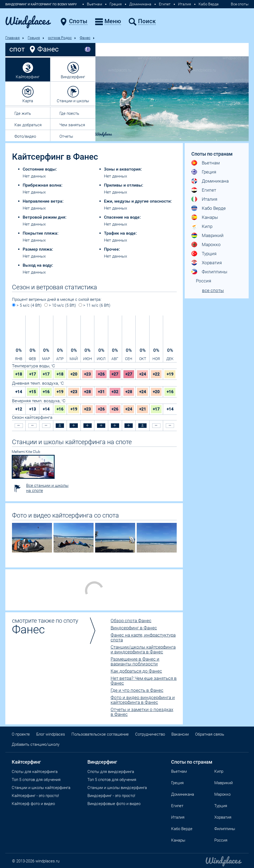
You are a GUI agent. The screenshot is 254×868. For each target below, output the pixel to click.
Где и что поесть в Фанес (137, 690)
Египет (165, 4)
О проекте (21, 734)
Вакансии (180, 734)
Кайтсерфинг (28, 77)
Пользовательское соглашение (100, 734)
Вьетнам (94, 4)
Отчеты (66, 136)
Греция (116, 4)
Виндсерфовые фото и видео (114, 804)
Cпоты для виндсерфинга (111, 772)
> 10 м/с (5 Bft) (60, 305)
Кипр (207, 226)
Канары (210, 217)
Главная (13, 38)
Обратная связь (210, 734)
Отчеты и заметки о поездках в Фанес (142, 712)
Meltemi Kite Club (26, 452)
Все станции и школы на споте (47, 488)
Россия (203, 281)
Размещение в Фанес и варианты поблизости (135, 661)
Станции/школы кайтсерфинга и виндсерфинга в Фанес (143, 649)
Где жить (23, 113)
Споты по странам (192, 762)
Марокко (211, 244)
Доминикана (140, 4)
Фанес (85, 38)
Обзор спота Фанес (131, 621)
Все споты (240, 4)
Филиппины (215, 272)
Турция (209, 254)
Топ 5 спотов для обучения (36, 780)
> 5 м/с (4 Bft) (27, 305)
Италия (185, 4)
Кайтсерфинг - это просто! (35, 796)
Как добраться (28, 125)
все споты (213, 290)
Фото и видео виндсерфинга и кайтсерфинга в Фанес (143, 700)
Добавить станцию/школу (36, 744)
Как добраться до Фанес (136, 671)
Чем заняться (72, 125)
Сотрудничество (150, 734)
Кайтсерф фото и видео (33, 804)
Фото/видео (25, 136)
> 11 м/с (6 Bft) (94, 305)
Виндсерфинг (73, 77)
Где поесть (69, 113)
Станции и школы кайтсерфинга (41, 788)
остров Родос (60, 38)
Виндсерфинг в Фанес (134, 628)
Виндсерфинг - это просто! (111, 796)
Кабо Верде (209, 4)
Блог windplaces (51, 734)
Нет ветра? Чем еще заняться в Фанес (144, 681)
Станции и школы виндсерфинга (117, 788)
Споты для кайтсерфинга (35, 772)
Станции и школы (73, 101)
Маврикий (213, 235)
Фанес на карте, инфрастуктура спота (143, 637)
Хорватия (212, 263)
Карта (28, 101)
